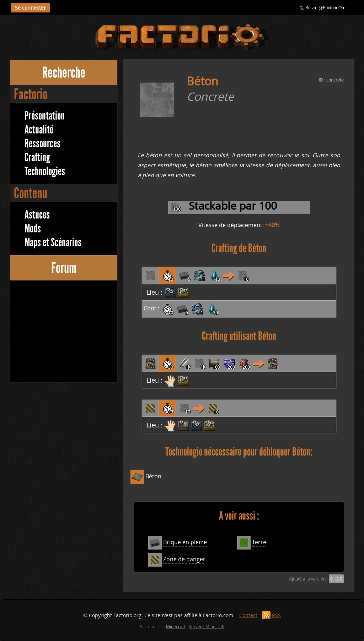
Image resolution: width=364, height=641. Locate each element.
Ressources (42, 144)
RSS (276, 615)
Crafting (37, 157)
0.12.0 (336, 579)
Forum (64, 268)
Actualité (39, 130)
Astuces (37, 215)
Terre (259, 542)
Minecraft (176, 626)
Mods (33, 229)
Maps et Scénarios (53, 243)
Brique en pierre (185, 542)
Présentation (45, 116)
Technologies (45, 171)
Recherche (64, 72)
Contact (248, 615)
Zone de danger (184, 559)
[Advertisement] (64, 332)
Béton (153, 476)
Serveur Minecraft (207, 626)
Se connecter (30, 8)
